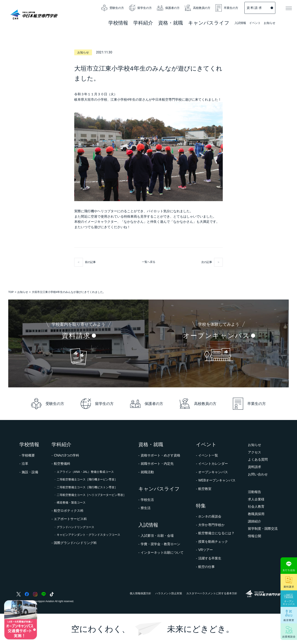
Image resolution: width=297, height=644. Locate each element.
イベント (255, 23)
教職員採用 (256, 514)
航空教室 (205, 489)
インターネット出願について (162, 553)
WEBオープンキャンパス (217, 480)
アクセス (255, 452)
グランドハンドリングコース (75, 527)
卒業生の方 (227, 8)
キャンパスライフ (159, 489)
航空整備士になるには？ (216, 533)
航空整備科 (62, 464)
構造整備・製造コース (71, 502)
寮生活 (146, 508)
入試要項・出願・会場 (157, 536)
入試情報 (240, 23)
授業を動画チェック (213, 542)
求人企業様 (256, 499)
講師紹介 (255, 521)
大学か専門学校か (211, 525)
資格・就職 (151, 444)
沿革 (25, 464)
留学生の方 (140, 8)
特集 (201, 506)
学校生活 (147, 500)
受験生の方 (113, 8)
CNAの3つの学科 (67, 455)
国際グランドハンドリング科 (75, 543)
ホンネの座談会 (210, 516)
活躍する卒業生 (210, 558)
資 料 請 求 (260, 8)
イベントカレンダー (213, 464)
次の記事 (207, 262)
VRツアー (205, 550)
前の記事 (90, 262)
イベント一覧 (208, 455)
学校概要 (28, 455)
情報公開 (255, 536)
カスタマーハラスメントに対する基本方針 (212, 593)
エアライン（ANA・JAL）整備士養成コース (85, 472)
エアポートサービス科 (70, 519)
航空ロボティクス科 (69, 511)
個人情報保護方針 (140, 593)
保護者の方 (168, 8)
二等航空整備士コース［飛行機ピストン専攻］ (87, 487)
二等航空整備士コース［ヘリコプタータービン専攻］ (91, 495)
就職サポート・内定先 (157, 464)
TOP (11, 292)
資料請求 (255, 467)
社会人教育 (256, 507)
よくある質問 (258, 459)
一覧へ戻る (149, 262)
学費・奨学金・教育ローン (160, 544)
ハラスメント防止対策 (169, 593)
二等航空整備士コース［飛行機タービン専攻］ (87, 479)
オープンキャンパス (213, 472)
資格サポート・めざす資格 (160, 455)
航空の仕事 (206, 567)
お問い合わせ (258, 474)
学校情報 (29, 444)
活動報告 (255, 492)
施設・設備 (30, 472)
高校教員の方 (198, 8)
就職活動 (147, 472)
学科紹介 (143, 23)
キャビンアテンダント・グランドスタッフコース (88, 535)
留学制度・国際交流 (263, 529)
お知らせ (270, 23)
